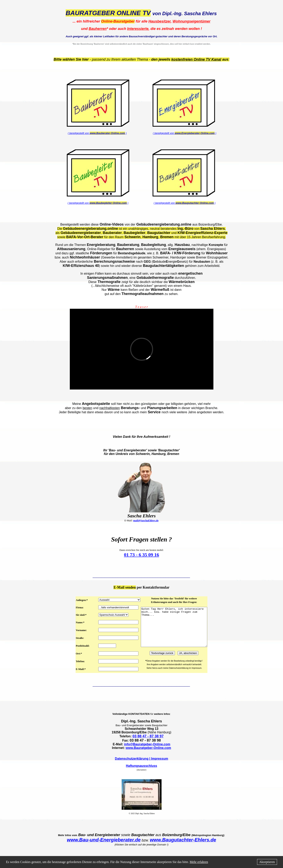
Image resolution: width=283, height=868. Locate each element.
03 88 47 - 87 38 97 (148, 744)
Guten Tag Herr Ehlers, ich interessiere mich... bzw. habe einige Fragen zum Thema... (174, 631)
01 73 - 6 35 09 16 (142, 555)
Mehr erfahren (199, 862)
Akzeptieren (267, 862)
